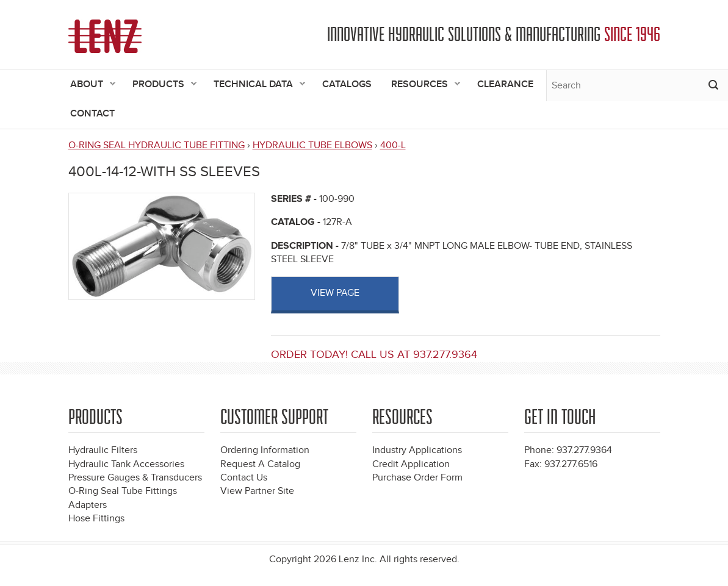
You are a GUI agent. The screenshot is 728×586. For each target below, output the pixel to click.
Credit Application (411, 464)
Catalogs (347, 84)
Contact (92, 114)
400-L (393, 145)
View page (335, 293)
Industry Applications (417, 450)
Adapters (88, 505)
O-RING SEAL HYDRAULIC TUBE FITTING (157, 145)
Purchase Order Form (417, 478)
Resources (421, 85)
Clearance (505, 84)
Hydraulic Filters (103, 450)
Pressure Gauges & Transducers (135, 478)
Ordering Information (265, 450)
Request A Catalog (260, 464)
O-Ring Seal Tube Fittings (123, 491)
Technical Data (254, 85)
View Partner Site (257, 491)
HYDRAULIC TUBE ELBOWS (312, 145)
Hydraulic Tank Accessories (126, 464)
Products (160, 85)
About (88, 85)
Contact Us (244, 478)
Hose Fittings (96, 519)
